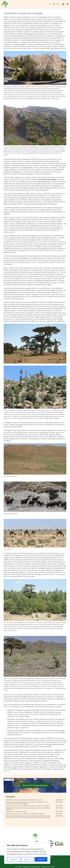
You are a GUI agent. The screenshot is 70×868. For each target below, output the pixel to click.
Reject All (28, 859)
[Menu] (63, 4)
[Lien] (5, 4)
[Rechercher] (67, 4)
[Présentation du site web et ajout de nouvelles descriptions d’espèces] (34, 806)
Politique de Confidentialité (31, 867)
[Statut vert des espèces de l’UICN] (34, 812)
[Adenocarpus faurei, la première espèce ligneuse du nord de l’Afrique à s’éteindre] (34, 809)
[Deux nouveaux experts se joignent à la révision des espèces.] (34, 814)
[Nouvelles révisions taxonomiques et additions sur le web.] (34, 800)
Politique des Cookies (48, 867)
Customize (14, 859)
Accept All (41, 859)
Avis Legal (18, 867)
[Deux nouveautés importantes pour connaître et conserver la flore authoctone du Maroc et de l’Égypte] (34, 803)
